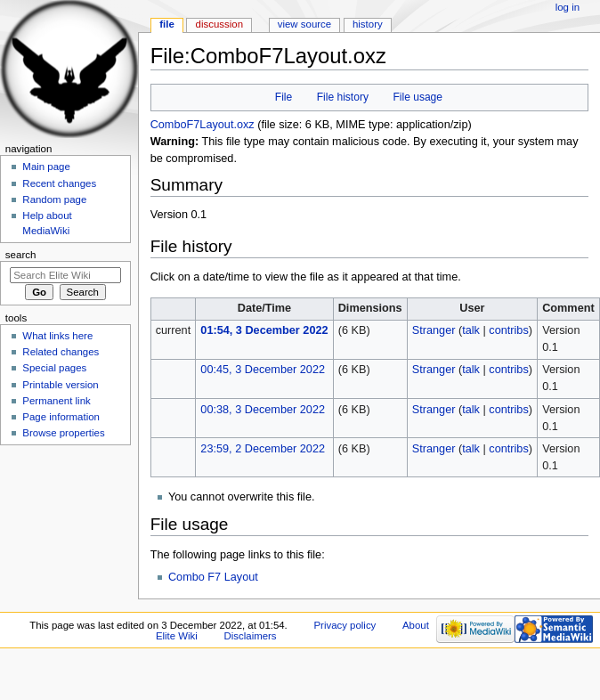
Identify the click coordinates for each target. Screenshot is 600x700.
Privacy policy (345, 625)
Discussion (219, 24)
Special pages (54, 368)
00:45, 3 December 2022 (263, 370)
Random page (54, 199)
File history (343, 97)
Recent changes (59, 183)
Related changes (61, 352)
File (284, 97)
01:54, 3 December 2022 (264, 330)
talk (471, 330)
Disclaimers (251, 636)
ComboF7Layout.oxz (203, 125)
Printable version (60, 385)
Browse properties (63, 433)
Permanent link (56, 401)
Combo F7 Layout (213, 577)
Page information (61, 417)
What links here (57, 336)
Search (21, 255)
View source (304, 24)
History (368, 24)
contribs (508, 330)
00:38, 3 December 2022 (263, 410)
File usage (418, 97)
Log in (568, 7)
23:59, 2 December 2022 (263, 449)
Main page (46, 167)
